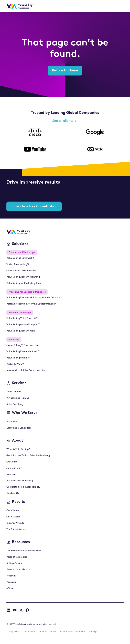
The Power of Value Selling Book (24, 551)
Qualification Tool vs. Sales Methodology (28, 456)
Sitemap (93, 632)
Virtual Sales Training (18, 398)
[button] (119, 6)
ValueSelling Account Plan (21, 331)
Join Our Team (14, 468)
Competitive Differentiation (22, 271)
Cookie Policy (29, 632)
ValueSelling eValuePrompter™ (23, 325)
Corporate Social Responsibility (23, 487)
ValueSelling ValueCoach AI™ (22, 318)
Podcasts (11, 582)
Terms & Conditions (47, 632)
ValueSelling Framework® (20, 258)
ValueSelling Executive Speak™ (23, 352)
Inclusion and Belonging (20, 481)
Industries (12, 422)
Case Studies (13, 517)
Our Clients (13, 511)
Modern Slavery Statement (73, 632)
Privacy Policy (13, 632)
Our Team (12, 462)
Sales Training (14, 392)
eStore (10, 588)
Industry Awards (15, 523)
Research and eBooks (18, 570)
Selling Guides (14, 563)
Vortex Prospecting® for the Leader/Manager (31, 304)
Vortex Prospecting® (18, 264)
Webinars (11, 576)
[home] (20, 6)
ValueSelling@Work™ (18, 358)
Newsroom (12, 474)
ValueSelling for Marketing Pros (23, 283)
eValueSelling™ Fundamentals (23, 345)
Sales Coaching (15, 404)
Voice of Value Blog (17, 557)
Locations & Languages (19, 428)
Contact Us (13, 493)
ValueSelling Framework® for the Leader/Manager (34, 298)
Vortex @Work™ (15, 364)
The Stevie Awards (16, 529)
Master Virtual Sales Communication (26, 370)
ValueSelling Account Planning (23, 277)
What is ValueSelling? (18, 449)
